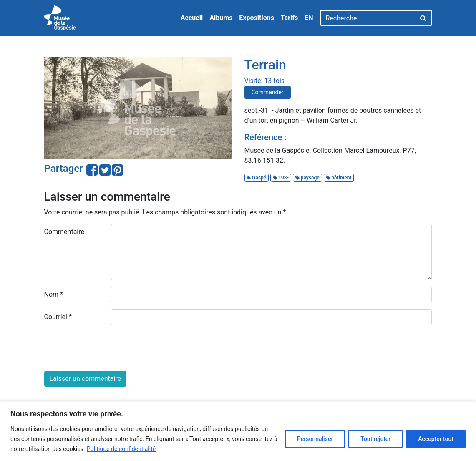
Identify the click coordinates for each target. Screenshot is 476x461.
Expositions (257, 18)
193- (281, 178)
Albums (221, 18)
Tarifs (289, 18)
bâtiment (339, 178)
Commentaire (64, 232)
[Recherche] (368, 18)
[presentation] (108, 348)
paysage (307, 178)
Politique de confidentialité (121, 449)
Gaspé (256, 178)
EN (309, 18)
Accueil (192, 18)
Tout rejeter (375, 439)
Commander (268, 92)
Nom (54, 294)
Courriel (58, 317)
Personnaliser (315, 439)
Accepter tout (436, 439)
